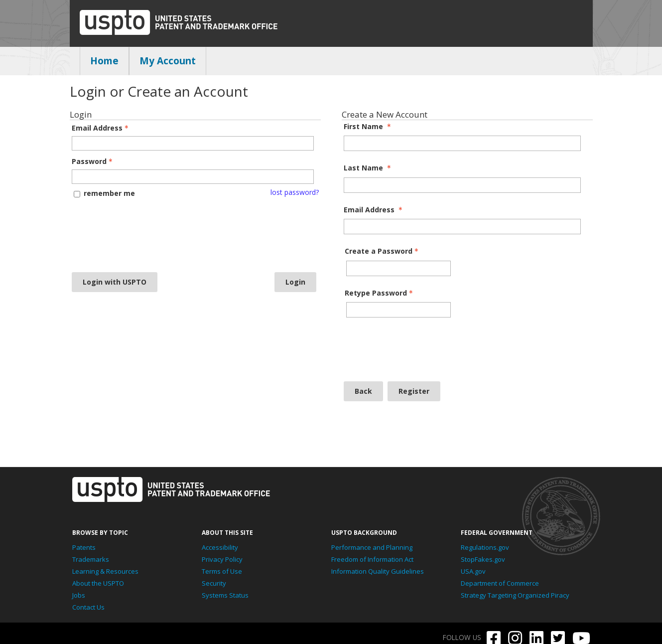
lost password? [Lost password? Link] (295, 192)
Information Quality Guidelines (378, 571)
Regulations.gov (485, 547)
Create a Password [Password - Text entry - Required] (383, 251)
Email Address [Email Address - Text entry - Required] (101, 128)
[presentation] (113, 235)
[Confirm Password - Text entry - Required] (398, 310)
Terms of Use (222, 571)
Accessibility (220, 547)
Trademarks (91, 559)
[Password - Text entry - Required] (193, 177)
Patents (84, 547)
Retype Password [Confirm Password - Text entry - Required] (380, 293)
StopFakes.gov (483, 559)
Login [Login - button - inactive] (295, 282)
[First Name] (462, 143)
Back (363, 391)
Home (104, 61)
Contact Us (88, 607)
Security (214, 583)
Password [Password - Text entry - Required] (93, 161)
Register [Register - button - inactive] (414, 391)
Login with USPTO (115, 282)
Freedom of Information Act (372, 559)
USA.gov (473, 571)
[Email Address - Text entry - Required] (193, 143)
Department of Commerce (500, 583)
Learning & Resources (105, 571)
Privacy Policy (222, 559)
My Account (168, 61)
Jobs (79, 595)
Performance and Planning (372, 547)
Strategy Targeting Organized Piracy (515, 595)
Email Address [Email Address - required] (374, 210)
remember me (109, 193)
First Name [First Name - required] (368, 127)
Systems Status (225, 595)
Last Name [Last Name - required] (368, 168)
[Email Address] (462, 227)
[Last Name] (462, 185)
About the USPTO (98, 583)
